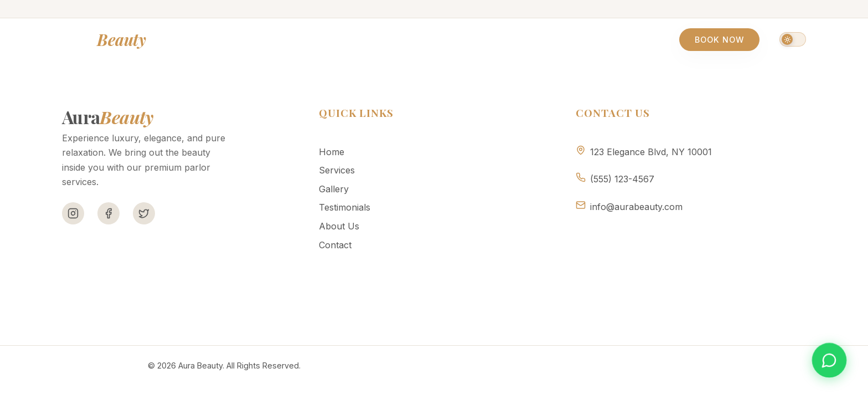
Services (297, 40)
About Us (339, 226)
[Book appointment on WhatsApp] (829, 360)
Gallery (364, 40)
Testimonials (442, 40)
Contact (580, 40)
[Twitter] (144, 213)
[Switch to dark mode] (793, 39)
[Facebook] (108, 213)
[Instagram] (73, 213)
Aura (104, 39)
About (517, 40)
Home (236, 40)
